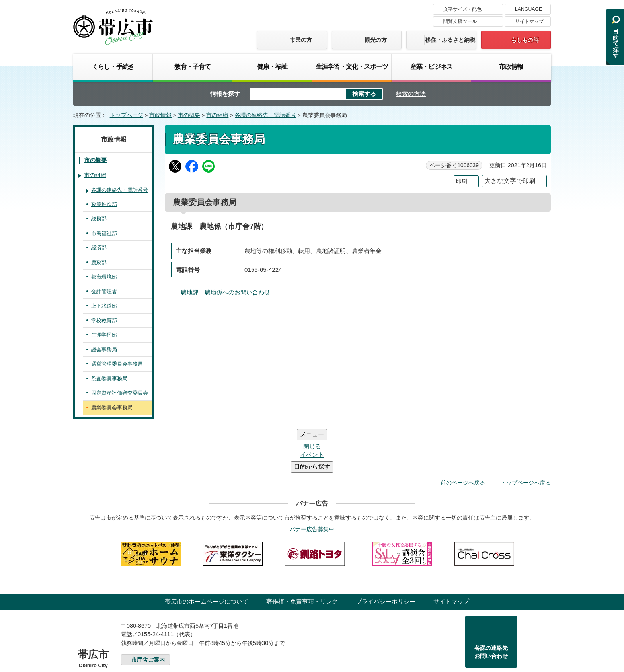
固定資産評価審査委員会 (120, 393)
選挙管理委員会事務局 (117, 364)
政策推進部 (104, 204)
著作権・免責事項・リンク (302, 554)
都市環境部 (104, 277)
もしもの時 (525, 40)
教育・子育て (192, 66)
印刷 (462, 181)
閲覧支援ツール (460, 21)
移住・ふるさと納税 (450, 40)
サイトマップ (529, 21)
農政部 (99, 262)
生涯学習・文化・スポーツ (352, 66)
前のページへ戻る (463, 435)
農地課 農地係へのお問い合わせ (225, 292)
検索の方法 (411, 94)
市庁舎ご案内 (148, 612)
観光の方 (376, 40)
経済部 (99, 248)
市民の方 (301, 40)
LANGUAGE (528, 9)
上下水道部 (104, 306)
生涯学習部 (104, 335)
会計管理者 (104, 291)
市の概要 (189, 115)
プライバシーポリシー (386, 554)
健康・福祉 (272, 66)
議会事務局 (104, 350)
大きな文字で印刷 (510, 181)
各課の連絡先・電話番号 (265, 115)
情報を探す (225, 94)
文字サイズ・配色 (462, 9)
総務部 (99, 219)
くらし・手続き (113, 66)
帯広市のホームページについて (207, 554)
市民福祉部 (104, 233)
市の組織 (217, 115)
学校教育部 (104, 320)
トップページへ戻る (526, 435)
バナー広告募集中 (312, 481)
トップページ (127, 115)
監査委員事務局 (109, 379)
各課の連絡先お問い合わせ (491, 604)
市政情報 (511, 66)
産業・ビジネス (431, 66)
